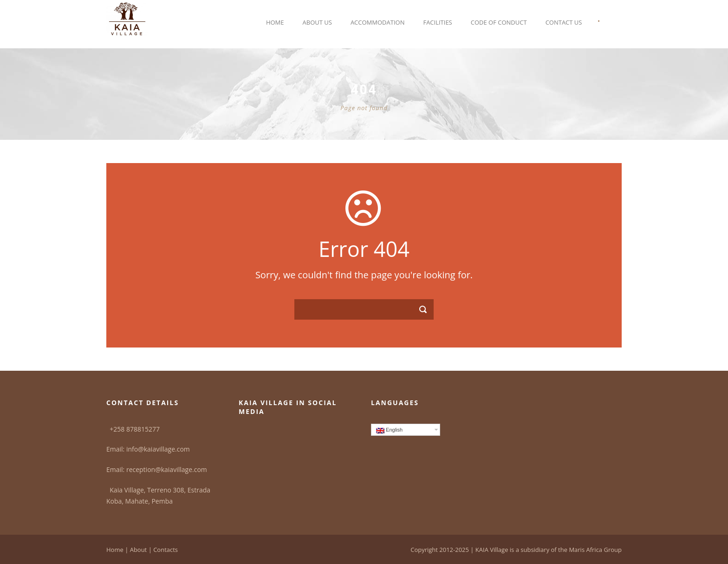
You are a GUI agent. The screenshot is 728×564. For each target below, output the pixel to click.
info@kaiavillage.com (158, 449)
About (139, 550)
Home (275, 22)
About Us (317, 22)
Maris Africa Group (595, 550)
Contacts (166, 550)
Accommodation (378, 22)
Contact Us (564, 22)
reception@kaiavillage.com (167, 469)
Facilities (437, 22)
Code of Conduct (499, 22)
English (389, 430)
